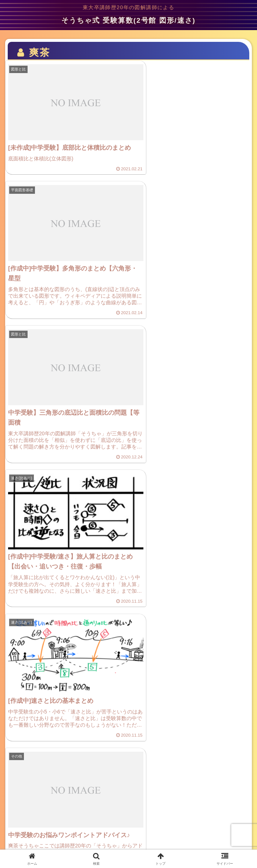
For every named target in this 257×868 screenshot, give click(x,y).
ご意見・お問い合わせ (129, 824)
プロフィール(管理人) (214, 824)
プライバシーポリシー (43, 824)
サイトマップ (129, 838)
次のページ (129, 759)
